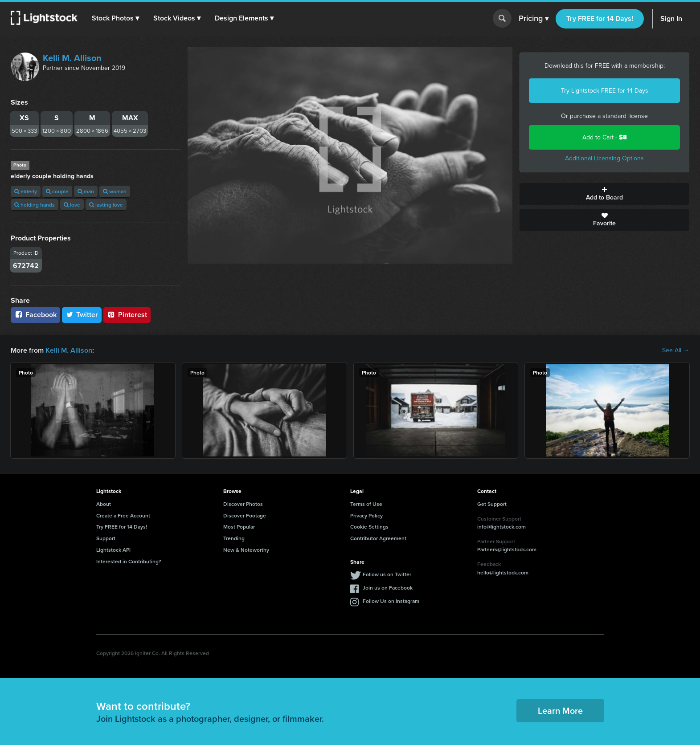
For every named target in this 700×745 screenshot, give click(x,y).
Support (106, 538)
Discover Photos (243, 504)
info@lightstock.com (501, 527)
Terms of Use (366, 504)
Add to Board (604, 194)
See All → (676, 350)
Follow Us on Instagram (391, 601)
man (86, 191)
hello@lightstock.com (503, 572)
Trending (234, 538)
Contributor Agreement (378, 538)
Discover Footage (245, 515)
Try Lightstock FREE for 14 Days (605, 91)
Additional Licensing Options (604, 158)
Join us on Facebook (388, 588)
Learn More (560, 710)
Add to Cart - (605, 137)
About (104, 504)
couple (57, 191)
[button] (115, 18)
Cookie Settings (369, 527)
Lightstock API (113, 550)
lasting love (106, 205)
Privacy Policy (366, 515)
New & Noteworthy (246, 550)
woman (115, 191)
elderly (26, 191)
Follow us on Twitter (387, 574)
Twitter (82, 315)
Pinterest (127, 315)
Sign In (671, 18)
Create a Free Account (123, 515)
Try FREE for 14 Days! (600, 18)
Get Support (492, 504)
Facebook (35, 315)
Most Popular (239, 527)
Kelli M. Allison (72, 58)
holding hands (35, 205)
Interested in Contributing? (129, 561)
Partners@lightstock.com (507, 549)
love (72, 205)
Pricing (534, 19)
